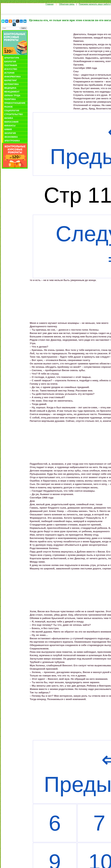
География (11, 65)
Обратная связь (67, 4)
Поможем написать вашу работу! (95, 4)
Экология (10, 133)
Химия (8, 129)
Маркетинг (11, 80)
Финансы (10, 126)
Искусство (11, 69)
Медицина (10, 88)
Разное (8, 107)
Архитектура (12, 58)
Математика (11, 84)
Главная (49, 4)
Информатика (12, 77)
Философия (11, 122)
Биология (10, 62)
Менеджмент (12, 92)
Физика (9, 118)
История (9, 73)
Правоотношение (15, 103)
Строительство (13, 114)
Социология (12, 111)
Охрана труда (12, 96)
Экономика (11, 137)
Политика (10, 99)
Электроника (12, 141)
